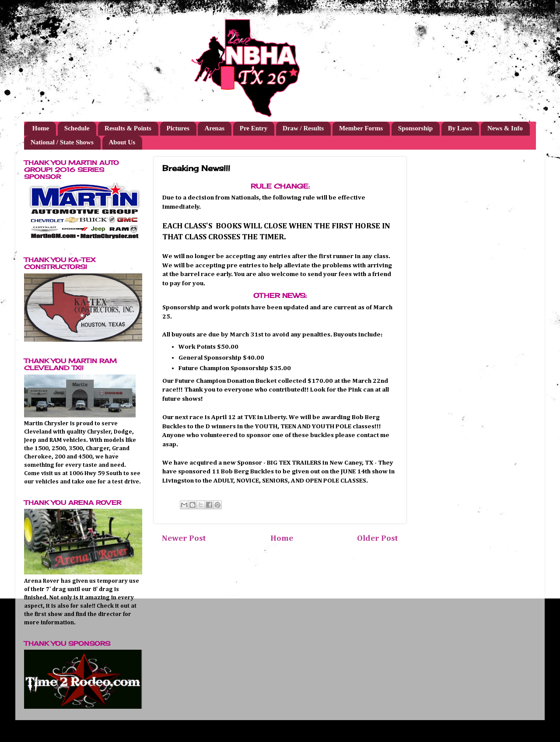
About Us (122, 142)
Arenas (214, 128)
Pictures (178, 128)
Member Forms (361, 128)
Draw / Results (303, 128)
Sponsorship (415, 128)
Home (41, 128)
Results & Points (128, 128)
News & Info (505, 128)
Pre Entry (254, 128)
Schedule (77, 128)
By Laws (460, 128)
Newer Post (184, 538)
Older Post (378, 538)
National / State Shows (62, 142)
